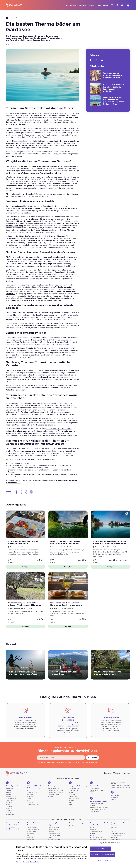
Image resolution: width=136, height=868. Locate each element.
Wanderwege (73, 799)
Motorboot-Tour (74, 793)
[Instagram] (96, 60)
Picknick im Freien (53, 797)
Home (10, 18)
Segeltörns (72, 803)
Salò (28, 838)
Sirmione (72, 828)
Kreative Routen (96, 787)
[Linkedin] (102, 60)
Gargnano (114, 830)
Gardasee (19, 18)
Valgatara (93, 836)
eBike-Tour (72, 797)
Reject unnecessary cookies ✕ (110, 843)
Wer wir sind (69, 5)
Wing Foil (9, 813)
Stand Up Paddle (74, 801)
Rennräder (9, 805)
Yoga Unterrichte (32, 795)
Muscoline (51, 834)
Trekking (8, 793)
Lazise (92, 830)
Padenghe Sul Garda (54, 836)
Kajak (70, 807)
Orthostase (30, 799)
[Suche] (110, 5)
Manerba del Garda (54, 830)
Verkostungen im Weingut (56, 793)
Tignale (113, 834)
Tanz (91, 797)
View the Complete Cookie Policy (28, 862)
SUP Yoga (30, 797)
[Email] (31, 492)
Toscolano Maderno (33, 832)
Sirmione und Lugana (77, 826)
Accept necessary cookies (102, 855)
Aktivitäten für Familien (99, 802)
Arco (113, 832)
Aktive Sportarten (13, 787)
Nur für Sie (115, 796)
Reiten (71, 795)
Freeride (8, 815)
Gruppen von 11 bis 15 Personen (120, 788)
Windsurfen (9, 809)
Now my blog (100, 5)
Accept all (100, 849)
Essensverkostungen (54, 791)
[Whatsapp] (21, 492)
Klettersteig (9, 791)
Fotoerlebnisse (94, 791)
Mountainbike (10, 803)
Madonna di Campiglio (118, 836)
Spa (28, 793)
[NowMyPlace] (14, 5)
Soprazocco (31, 836)
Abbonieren (92, 760)
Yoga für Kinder (95, 814)
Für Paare (114, 802)
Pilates (29, 801)
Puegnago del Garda (54, 838)
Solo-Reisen (114, 800)
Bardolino (93, 832)
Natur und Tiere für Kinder (98, 812)
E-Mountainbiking (11, 801)
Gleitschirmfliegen (11, 799)
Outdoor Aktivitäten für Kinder (99, 810)
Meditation (30, 805)
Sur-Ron (8, 807)
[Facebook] (16, 492)
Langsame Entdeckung (78, 787)
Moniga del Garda (53, 832)
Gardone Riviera (32, 834)
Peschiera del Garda (96, 834)
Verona (92, 838)
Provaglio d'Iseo (32, 830)
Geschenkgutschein (84, 5)
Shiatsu (29, 803)
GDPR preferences (105, 860)
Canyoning (9, 795)
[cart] (127, 5)
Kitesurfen (9, 811)
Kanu (70, 805)
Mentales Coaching (33, 807)
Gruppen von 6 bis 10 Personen (120, 791)
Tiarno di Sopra (116, 838)
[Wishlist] (42, 514)
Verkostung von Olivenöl (55, 795)
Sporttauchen (10, 817)
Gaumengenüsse (54, 787)
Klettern (8, 797)
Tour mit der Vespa (75, 791)
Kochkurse (51, 799)
